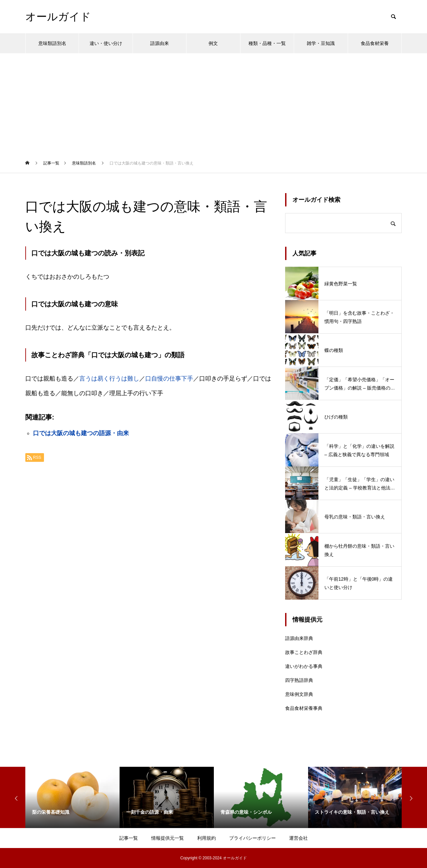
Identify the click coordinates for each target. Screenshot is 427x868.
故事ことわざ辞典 (304, 652)
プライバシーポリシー (252, 838)
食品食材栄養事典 (304, 708)
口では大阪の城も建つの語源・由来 (81, 433)
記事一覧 (129, 838)
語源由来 (160, 43)
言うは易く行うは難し (109, 379)
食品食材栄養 (375, 43)
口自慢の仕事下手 (169, 379)
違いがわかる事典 (304, 666)
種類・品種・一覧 (267, 43)
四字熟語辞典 (299, 680)
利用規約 (207, 838)
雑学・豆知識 (321, 43)
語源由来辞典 (299, 638)
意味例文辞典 (299, 694)
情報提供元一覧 (168, 838)
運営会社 (298, 838)
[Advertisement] (213, 103)
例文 (213, 43)
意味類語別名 (52, 43)
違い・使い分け (106, 43)
